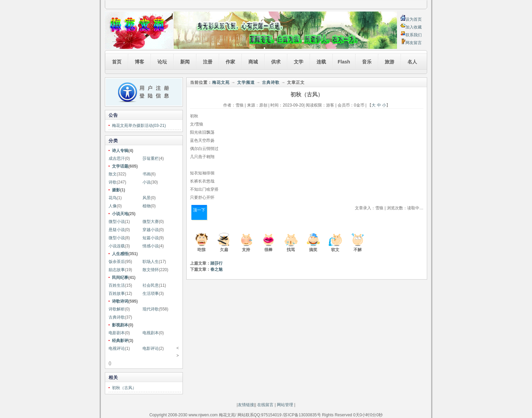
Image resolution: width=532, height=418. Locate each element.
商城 (253, 62)
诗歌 (113, 182)
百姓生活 (117, 285)
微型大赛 (151, 222)
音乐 (367, 62)
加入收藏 (414, 27)
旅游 (389, 62)
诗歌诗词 (120, 301)
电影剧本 (117, 333)
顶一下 (199, 210)
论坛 (162, 62)
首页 (117, 62)
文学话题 (120, 166)
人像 (113, 206)
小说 (147, 182)
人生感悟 (120, 254)
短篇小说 (151, 238)
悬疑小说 (117, 230)
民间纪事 (120, 278)
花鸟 (113, 198)
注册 (208, 62)
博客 (139, 62)
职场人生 (151, 262)
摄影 (116, 190)
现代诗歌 (151, 309)
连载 (321, 62)
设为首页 (414, 19)
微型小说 (117, 222)
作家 (230, 62)
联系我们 (414, 35)
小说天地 (120, 214)
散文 (113, 174)
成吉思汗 (117, 158)
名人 (412, 62)
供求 (276, 62)
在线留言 (265, 405)
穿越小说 (151, 230)
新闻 (185, 62)
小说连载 (117, 246)
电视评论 (117, 348)
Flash (344, 62)
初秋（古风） (124, 388)
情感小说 (151, 246)
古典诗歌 (117, 317)
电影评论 (151, 348)
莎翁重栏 (151, 158)
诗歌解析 (117, 309)
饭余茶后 (117, 262)
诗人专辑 (120, 151)
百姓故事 (117, 293)
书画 (147, 174)
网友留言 (414, 43)
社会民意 (151, 285)
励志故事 (117, 270)
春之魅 (216, 269)
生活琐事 (151, 293)
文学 (299, 62)
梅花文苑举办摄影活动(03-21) (139, 126)
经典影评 (120, 341)
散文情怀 (151, 270)
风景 (147, 198)
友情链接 (246, 405)
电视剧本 (151, 333)
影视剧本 (120, 325)
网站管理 (285, 405)
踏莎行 (216, 263)
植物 (147, 206)
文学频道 (246, 82)
